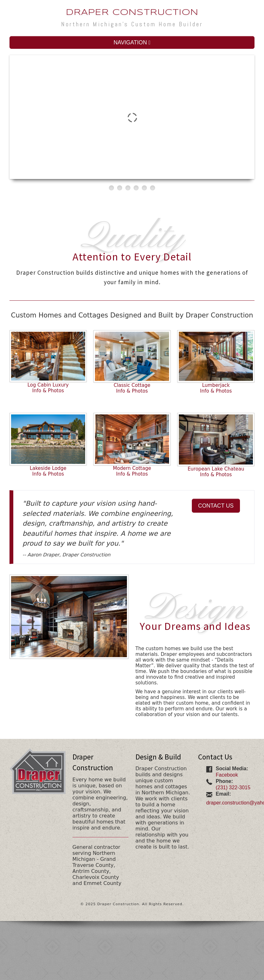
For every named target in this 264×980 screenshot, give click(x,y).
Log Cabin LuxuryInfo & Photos (48, 388)
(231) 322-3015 (233, 788)
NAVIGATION (132, 42)
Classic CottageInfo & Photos (132, 388)
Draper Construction (132, 13)
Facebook (227, 775)
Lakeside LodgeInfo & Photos (48, 471)
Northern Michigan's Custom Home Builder (132, 24)
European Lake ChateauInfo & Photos (216, 472)
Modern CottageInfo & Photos (132, 471)
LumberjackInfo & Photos (216, 388)
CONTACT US (216, 506)
